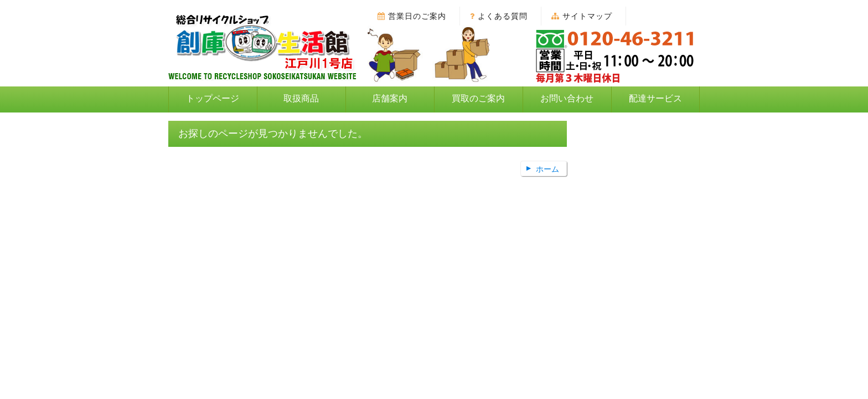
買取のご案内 (478, 98)
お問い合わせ (567, 98)
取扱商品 (301, 98)
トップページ (213, 98)
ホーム (547, 169)
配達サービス (655, 98)
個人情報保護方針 (422, 216)
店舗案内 (390, 98)
